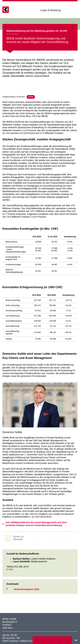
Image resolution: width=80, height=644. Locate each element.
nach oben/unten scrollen (76, 640)
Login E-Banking (53, 10)
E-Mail (10, 569)
